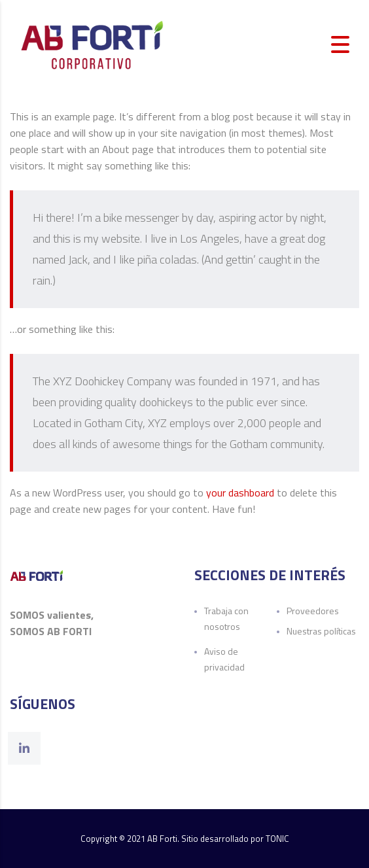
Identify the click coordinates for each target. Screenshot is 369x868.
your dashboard (240, 493)
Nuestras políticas (321, 631)
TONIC (277, 839)
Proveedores (313, 611)
